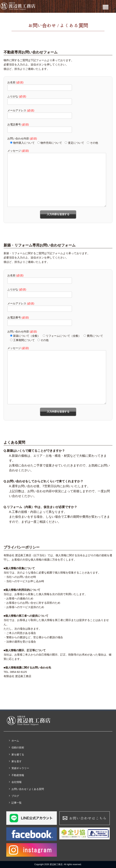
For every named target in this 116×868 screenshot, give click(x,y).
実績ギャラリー (20, 768)
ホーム (15, 741)
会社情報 (17, 782)
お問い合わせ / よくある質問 (28, 789)
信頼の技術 (18, 747)
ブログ (15, 796)
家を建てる (18, 754)
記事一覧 (17, 803)
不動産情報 (18, 775)
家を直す (17, 761)
